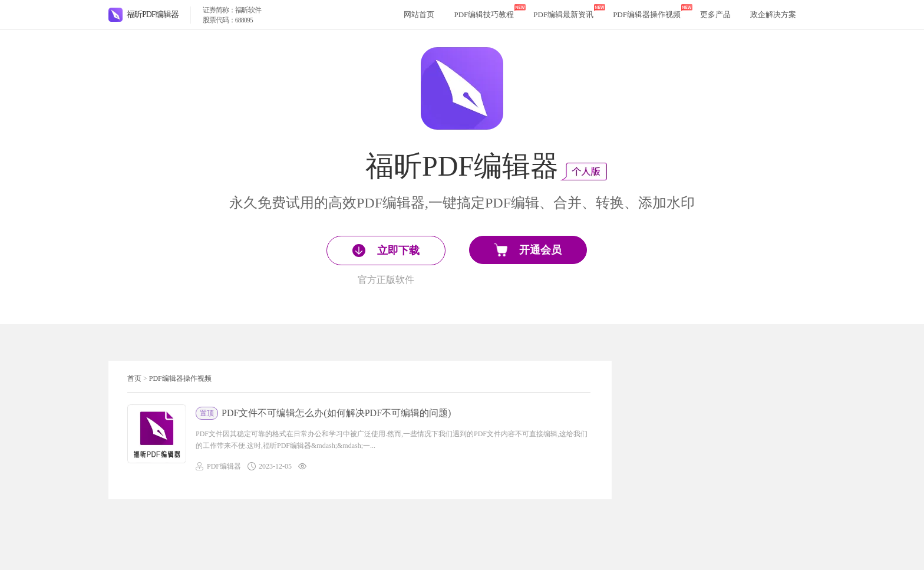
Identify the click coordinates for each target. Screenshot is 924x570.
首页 (134, 378)
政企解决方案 (773, 14)
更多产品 (715, 14)
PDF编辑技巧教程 (484, 14)
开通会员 (528, 250)
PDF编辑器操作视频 (647, 14)
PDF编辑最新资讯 (563, 14)
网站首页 (419, 14)
